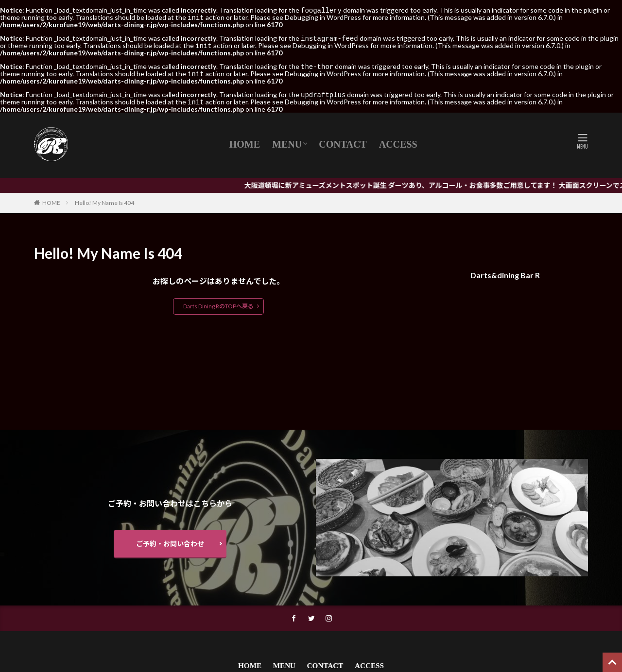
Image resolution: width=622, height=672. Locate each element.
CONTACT (343, 140)
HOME (245, 140)
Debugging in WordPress (323, 17)
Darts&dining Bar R (505, 271)
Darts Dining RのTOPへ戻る (218, 302)
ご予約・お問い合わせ (170, 540)
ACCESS (398, 140)
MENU (287, 140)
